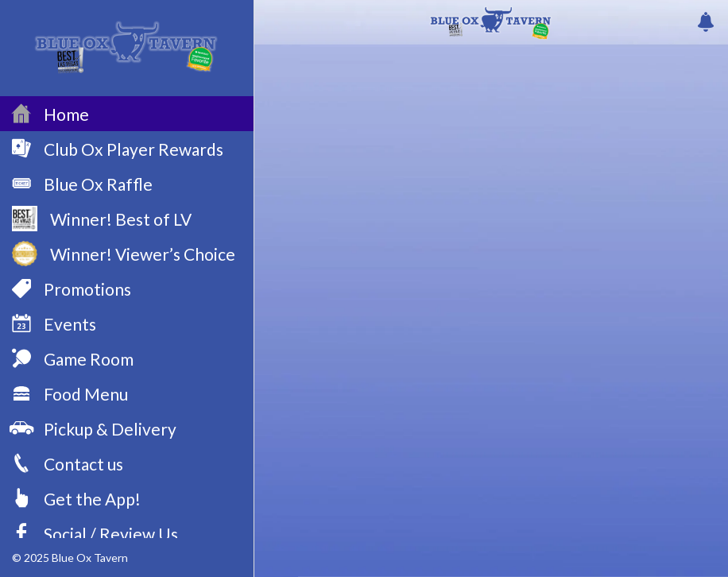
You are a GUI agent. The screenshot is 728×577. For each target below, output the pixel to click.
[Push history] (706, 22)
